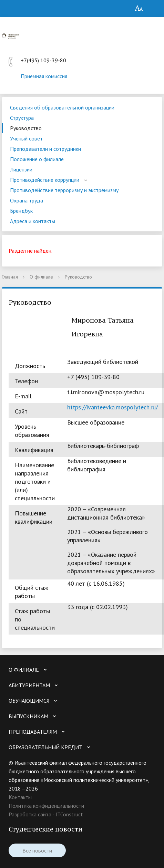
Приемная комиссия (44, 76)
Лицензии (21, 169)
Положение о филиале (37, 159)
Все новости (37, 850)
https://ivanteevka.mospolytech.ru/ (112, 407)
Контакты (20, 797)
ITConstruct (69, 814)
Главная (10, 277)
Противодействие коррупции (45, 180)
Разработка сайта (30, 814)
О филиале (41, 277)
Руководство (26, 128)
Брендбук (21, 211)
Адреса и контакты (33, 221)
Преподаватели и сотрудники (45, 149)
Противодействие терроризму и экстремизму (64, 190)
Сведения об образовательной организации (62, 107)
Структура (22, 118)
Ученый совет (26, 138)
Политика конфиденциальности (46, 806)
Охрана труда (27, 200)
